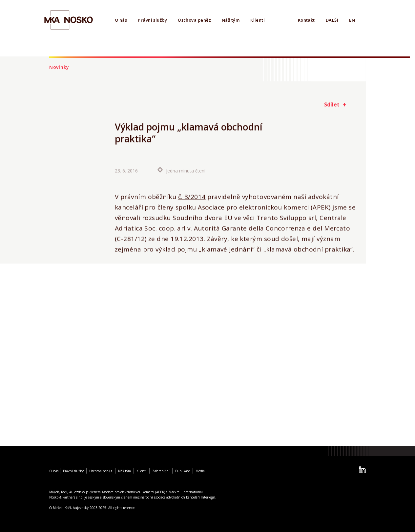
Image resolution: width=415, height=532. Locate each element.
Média (200, 471)
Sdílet (332, 104)
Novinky (59, 67)
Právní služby (152, 20)
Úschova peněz (194, 20)
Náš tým (231, 20)
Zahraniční (161, 471)
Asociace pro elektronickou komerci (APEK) (133, 492)
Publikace (183, 471)
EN (352, 20)
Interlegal (208, 497)
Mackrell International (186, 492)
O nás (121, 20)
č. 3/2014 (192, 197)
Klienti (258, 20)
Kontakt (306, 20)
